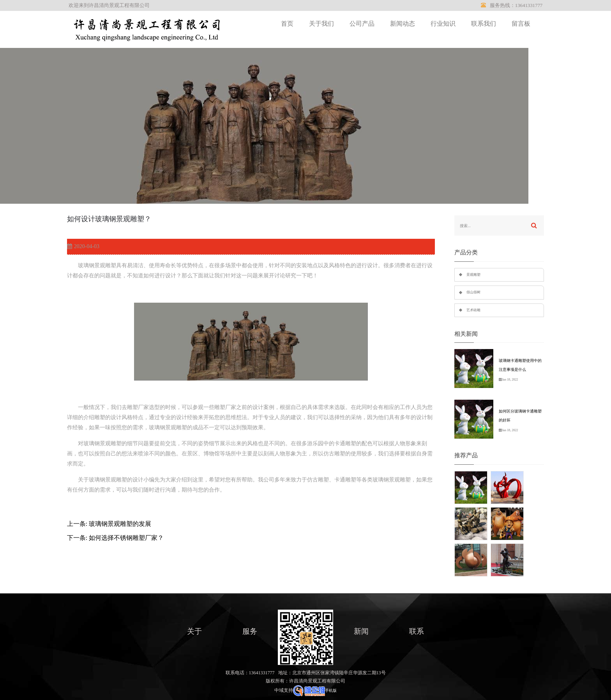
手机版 (331, 690)
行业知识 (443, 24)
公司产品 (362, 24)
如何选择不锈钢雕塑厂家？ (126, 538)
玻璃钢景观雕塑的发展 (120, 524)
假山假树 (473, 292)
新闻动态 (403, 24)
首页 (287, 24)
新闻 (361, 631)
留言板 (521, 24)
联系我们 (484, 24)
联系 (417, 631)
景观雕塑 (473, 275)
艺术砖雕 (473, 310)
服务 (250, 631)
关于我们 (321, 24)
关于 (194, 631)
